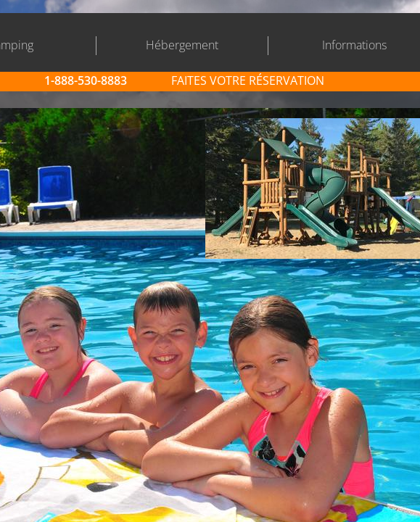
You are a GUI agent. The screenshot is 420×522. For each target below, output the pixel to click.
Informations (354, 45)
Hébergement (182, 45)
